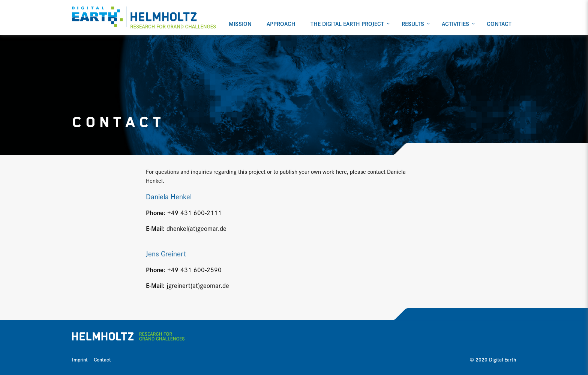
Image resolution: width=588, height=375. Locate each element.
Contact (102, 359)
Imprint (80, 359)
